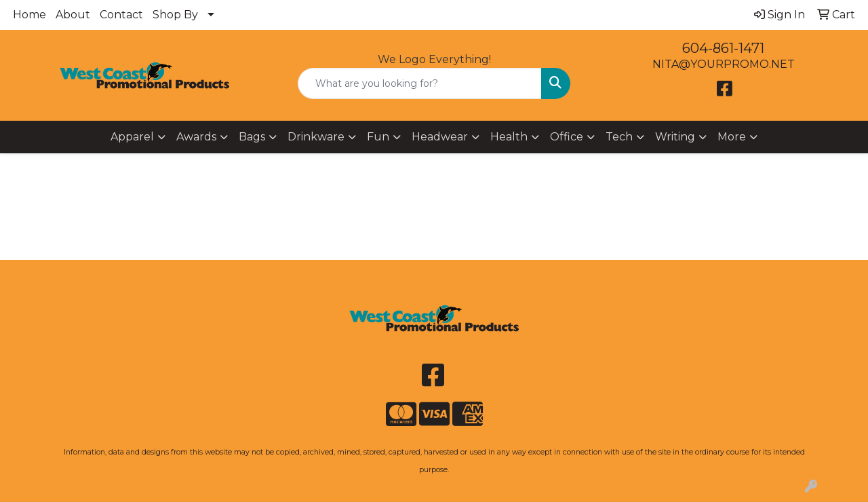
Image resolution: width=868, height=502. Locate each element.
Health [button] (509, 137)
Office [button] (567, 137)
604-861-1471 (723, 48)
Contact (121, 15)
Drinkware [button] (316, 137)
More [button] (732, 137)
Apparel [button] (132, 137)
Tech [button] (619, 137)
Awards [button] (196, 137)
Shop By (175, 15)
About (73, 15)
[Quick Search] (420, 83)
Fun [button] (378, 137)
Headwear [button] (440, 137)
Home (29, 15)
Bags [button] (252, 137)
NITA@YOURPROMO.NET (724, 64)
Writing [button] (675, 137)
